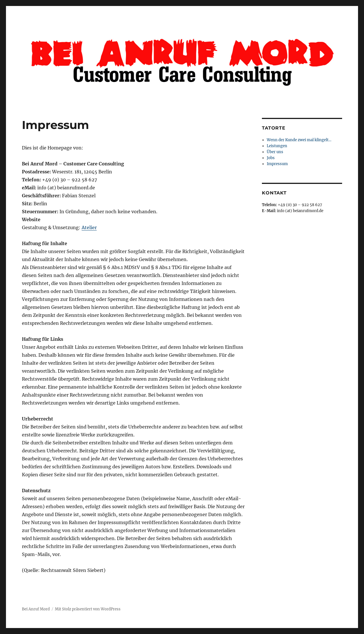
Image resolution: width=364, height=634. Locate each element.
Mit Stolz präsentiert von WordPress (88, 609)
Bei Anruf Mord (36, 609)
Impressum (277, 164)
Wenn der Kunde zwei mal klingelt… (299, 140)
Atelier (89, 227)
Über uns (275, 152)
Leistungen (277, 146)
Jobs (271, 158)
